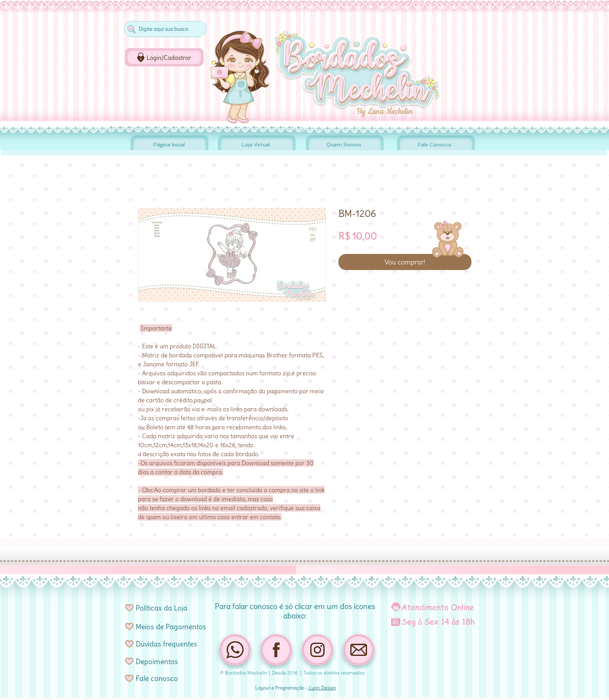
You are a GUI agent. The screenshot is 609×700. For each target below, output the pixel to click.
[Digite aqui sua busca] (165, 29)
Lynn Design (322, 688)
